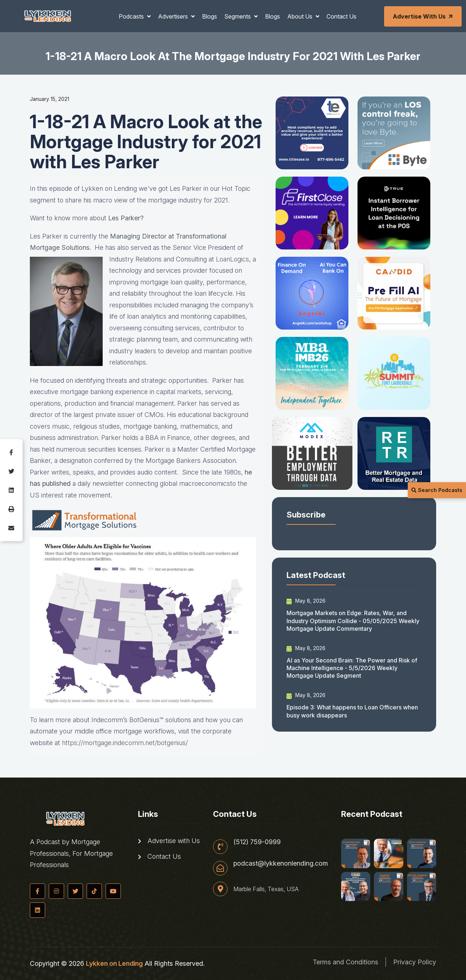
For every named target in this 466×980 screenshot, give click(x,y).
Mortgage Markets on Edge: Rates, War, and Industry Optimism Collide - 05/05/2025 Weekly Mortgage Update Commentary (353, 621)
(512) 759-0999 (257, 842)
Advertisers (174, 16)
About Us (301, 16)
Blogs (210, 16)
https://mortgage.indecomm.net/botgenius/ (125, 743)
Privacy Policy (415, 962)
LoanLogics (232, 259)
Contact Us (341, 16)
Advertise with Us (423, 16)
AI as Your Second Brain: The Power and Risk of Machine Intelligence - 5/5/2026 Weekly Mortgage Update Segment (352, 668)
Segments (238, 16)
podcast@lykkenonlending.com (281, 863)
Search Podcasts (437, 490)
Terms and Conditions (345, 962)
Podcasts (132, 16)
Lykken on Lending (114, 963)
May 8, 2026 (306, 601)
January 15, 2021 (50, 99)
